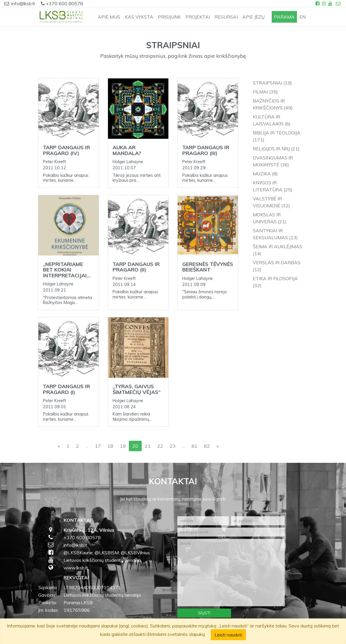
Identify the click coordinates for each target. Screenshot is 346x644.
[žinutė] (231, 573)
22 (160, 446)
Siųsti (204, 613)
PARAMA (284, 17)
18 (110, 446)
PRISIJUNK (169, 17)
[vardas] (203, 521)
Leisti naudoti (228, 635)
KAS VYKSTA (139, 17)
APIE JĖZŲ (254, 17)
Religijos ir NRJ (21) (276, 149)
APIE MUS (109, 17)
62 (207, 446)
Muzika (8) (265, 174)
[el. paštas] (258, 521)
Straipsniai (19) (272, 83)
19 (123, 446)
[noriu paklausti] (231, 532)
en (302, 17)
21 (148, 446)
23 (173, 446)
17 (98, 446)
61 (194, 446)
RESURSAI (226, 17)
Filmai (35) (265, 92)
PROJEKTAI (198, 17)
